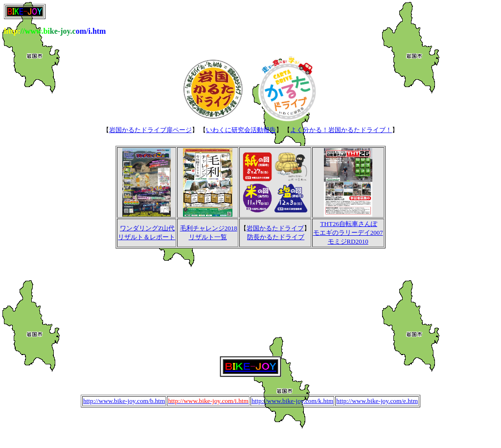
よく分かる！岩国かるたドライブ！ (341, 130)
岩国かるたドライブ (275, 228)
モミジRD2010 (348, 241)
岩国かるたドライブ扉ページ (150, 130)
